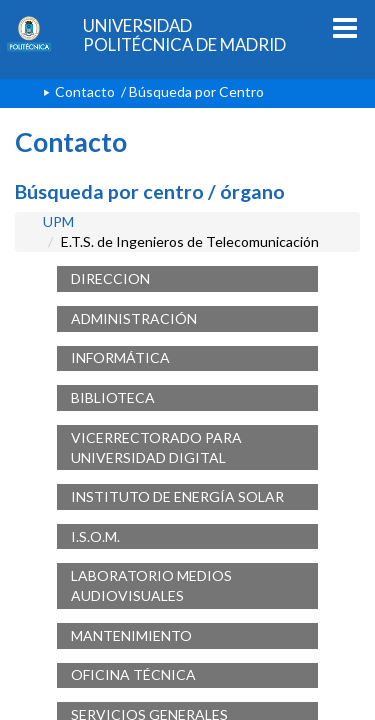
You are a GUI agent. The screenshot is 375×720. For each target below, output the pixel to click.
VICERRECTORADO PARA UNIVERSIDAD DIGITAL (156, 447)
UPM (58, 221)
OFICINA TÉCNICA (133, 674)
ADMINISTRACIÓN (134, 318)
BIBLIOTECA (113, 397)
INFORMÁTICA (120, 357)
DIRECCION (110, 278)
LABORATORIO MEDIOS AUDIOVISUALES (151, 585)
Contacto (85, 91)
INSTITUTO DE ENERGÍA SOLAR (177, 496)
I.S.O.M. (95, 536)
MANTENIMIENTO (131, 635)
